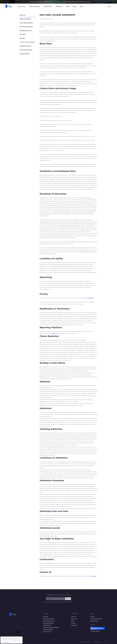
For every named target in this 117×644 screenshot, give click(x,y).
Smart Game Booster (26, 23)
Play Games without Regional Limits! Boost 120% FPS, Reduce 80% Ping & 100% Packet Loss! (58, 2)
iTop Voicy (23, 34)
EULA (106, 642)
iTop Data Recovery (26, 31)
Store (82, 6)
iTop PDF (22, 38)
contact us (54, 333)
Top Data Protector (25, 46)
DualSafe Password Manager (27, 42)
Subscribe (68, 599)
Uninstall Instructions (96, 619)
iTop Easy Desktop (25, 19)
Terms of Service (85, 642)
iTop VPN (22, 15)
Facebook (74, 625)
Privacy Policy (97, 642)
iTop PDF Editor (47, 625)
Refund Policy (94, 621)
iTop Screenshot (25, 54)
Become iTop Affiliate (98, 628)
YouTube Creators (95, 631)
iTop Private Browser (26, 50)
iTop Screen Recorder (26, 27)
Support (92, 617)
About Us (74, 617)
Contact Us (74, 619)
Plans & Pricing (47, 632)
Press (73, 621)
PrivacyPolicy (90, 298)
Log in (109, 6)
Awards (73, 623)
